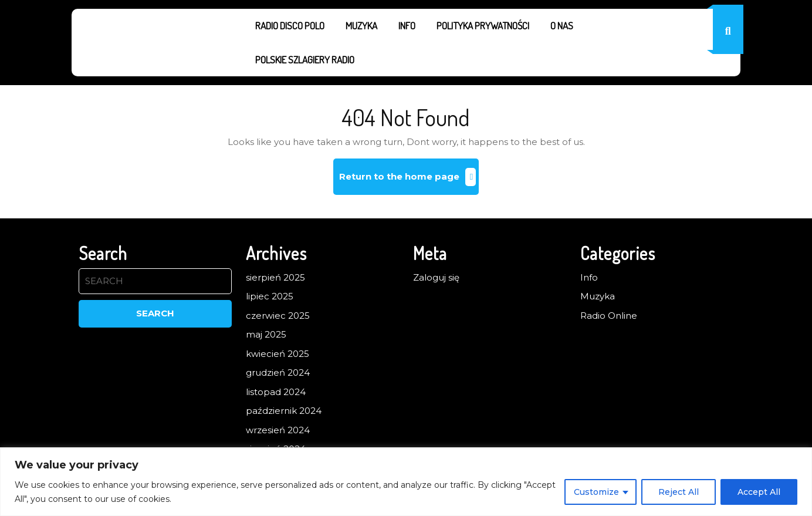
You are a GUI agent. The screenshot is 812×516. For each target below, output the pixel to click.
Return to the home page (409, 181)
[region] (406, 482)
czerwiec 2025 (278, 316)
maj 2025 (266, 334)
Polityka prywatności (483, 26)
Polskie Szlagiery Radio (305, 60)
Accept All (759, 492)
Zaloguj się (436, 277)
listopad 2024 (276, 392)
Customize (596, 492)
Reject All (679, 492)
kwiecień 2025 (278, 354)
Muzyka (361, 26)
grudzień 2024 (278, 372)
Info (407, 26)
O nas (562, 26)
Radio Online (609, 316)
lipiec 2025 (270, 296)
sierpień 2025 (275, 277)
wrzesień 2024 (278, 430)
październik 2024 (284, 411)
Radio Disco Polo (290, 26)
